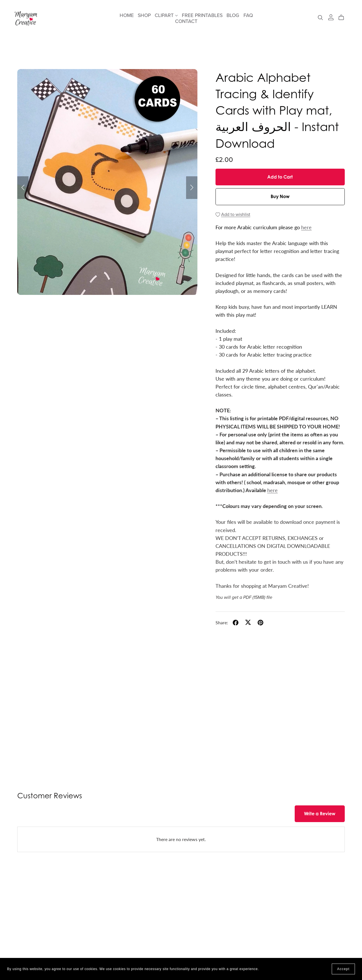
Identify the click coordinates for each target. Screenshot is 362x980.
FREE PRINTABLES (202, 15)
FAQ (248, 15)
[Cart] (343, 18)
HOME (127, 15)
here (306, 227)
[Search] (320, 17)
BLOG (233, 15)
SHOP (144, 15)
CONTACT (186, 21)
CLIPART (166, 15)
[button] (23, 188)
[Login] (331, 17)
